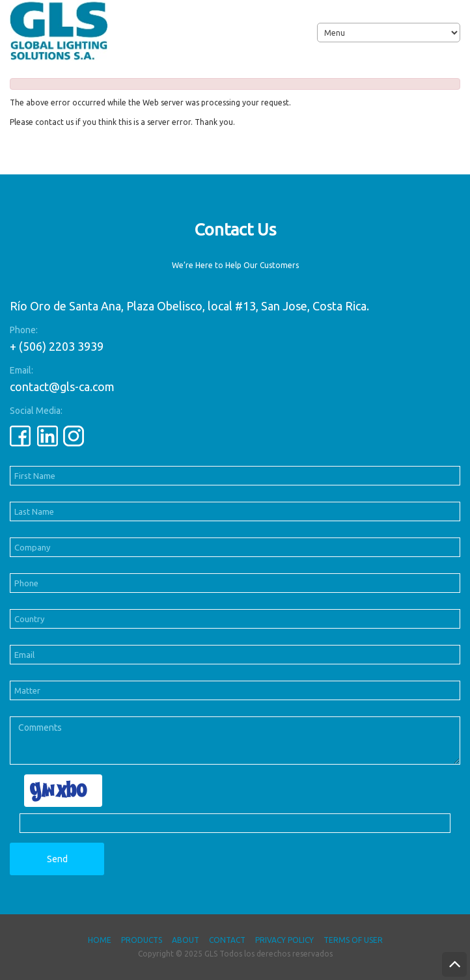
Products (142, 940)
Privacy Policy (284, 940)
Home (100, 940)
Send (57, 859)
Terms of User (353, 940)
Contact (227, 940)
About (186, 940)
